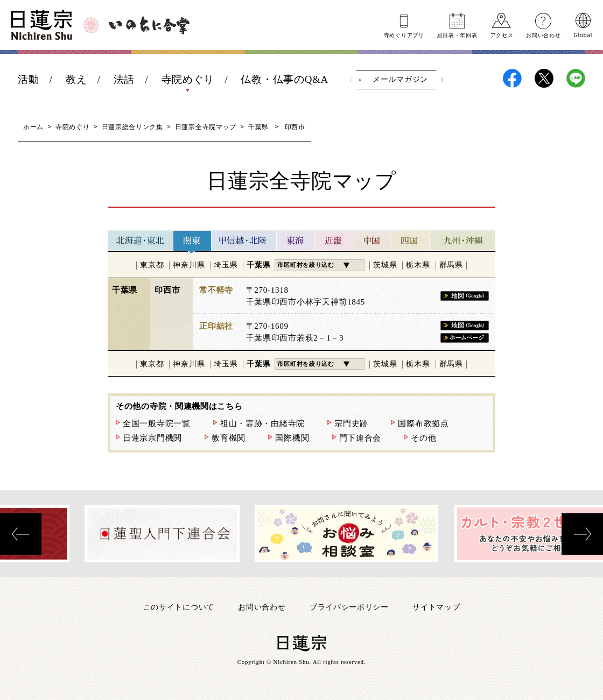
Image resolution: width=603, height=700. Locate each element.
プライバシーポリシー (349, 607)
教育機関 (229, 438)
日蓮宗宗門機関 (152, 438)
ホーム (33, 127)
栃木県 (418, 265)
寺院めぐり (188, 79)
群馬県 (451, 265)
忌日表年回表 (457, 34)
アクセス (502, 34)
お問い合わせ (543, 34)
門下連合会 (360, 438)
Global (583, 34)
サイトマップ (436, 607)
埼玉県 (226, 265)
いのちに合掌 (149, 25)
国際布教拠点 (423, 423)
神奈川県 (189, 265)
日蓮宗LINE (576, 78)
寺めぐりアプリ (404, 34)
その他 (423, 438)
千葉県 (258, 127)
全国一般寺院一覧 (157, 423)
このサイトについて (179, 607)
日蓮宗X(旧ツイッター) (544, 78)
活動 (28, 79)
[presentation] (21, 534)
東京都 (152, 265)
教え (76, 79)
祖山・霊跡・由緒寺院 (262, 423)
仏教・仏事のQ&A (285, 79)
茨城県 (385, 265)
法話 (124, 79)
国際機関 (292, 438)
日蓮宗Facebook (512, 78)
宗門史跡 (351, 423)
